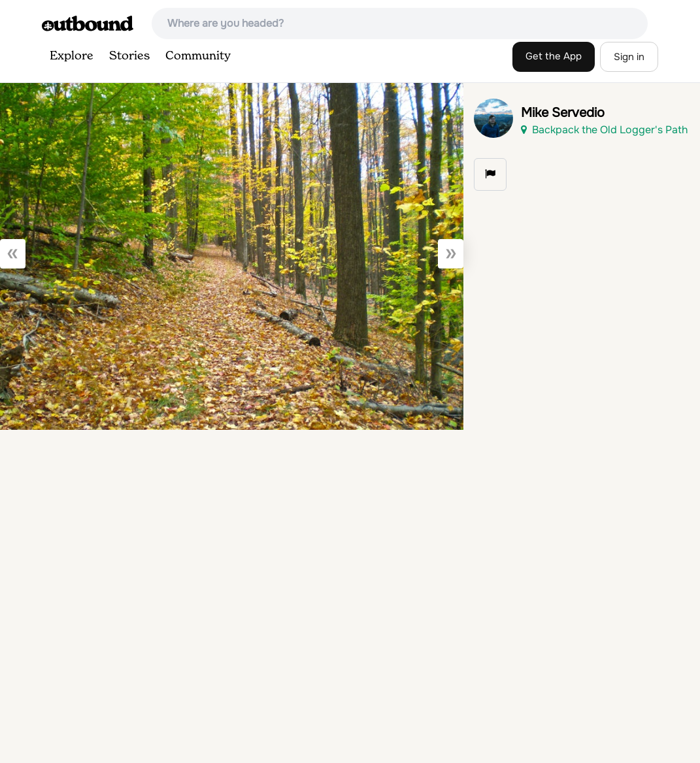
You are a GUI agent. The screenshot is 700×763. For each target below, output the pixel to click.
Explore (72, 56)
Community (198, 56)
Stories (129, 56)
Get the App (554, 56)
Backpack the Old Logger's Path (604, 130)
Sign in (629, 57)
